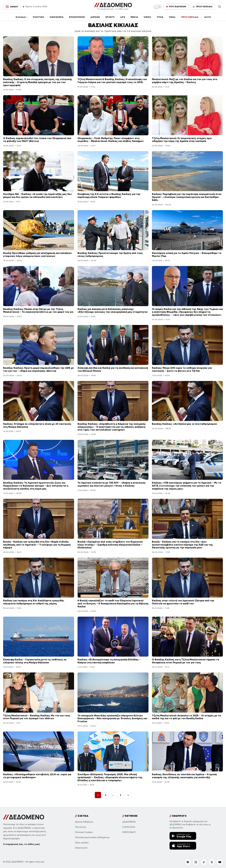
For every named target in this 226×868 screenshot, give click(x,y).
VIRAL (172, 17)
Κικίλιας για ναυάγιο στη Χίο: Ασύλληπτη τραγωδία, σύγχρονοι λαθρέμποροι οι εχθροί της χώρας (34, 602)
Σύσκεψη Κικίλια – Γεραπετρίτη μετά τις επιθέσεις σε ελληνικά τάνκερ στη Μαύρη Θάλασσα (35, 661)
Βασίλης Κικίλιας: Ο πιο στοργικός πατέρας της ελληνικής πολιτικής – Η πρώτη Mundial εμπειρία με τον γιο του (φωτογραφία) (38, 82)
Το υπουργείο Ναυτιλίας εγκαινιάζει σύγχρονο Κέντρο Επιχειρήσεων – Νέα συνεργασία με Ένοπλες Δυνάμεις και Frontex (112, 718)
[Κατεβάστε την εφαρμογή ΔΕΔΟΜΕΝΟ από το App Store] (183, 846)
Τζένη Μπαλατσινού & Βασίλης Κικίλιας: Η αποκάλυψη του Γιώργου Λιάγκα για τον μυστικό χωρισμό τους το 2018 (112, 81)
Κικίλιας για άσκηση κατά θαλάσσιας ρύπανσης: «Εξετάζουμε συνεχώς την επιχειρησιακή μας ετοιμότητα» (113, 311)
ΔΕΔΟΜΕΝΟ (129, 822)
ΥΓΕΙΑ (160, 17)
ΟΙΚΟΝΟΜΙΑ (56, 17)
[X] (212, 862)
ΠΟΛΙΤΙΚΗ (38, 17)
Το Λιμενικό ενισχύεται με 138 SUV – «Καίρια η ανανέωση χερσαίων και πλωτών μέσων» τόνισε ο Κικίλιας (111, 484)
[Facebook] (188, 862)
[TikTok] (204, 862)
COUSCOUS (129, 827)
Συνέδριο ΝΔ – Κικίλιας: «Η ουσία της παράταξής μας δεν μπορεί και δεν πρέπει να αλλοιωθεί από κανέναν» (37, 196)
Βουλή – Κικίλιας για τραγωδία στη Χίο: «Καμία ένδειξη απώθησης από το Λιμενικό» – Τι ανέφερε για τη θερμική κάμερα (37, 545)
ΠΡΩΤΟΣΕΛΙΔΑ (190, 17)
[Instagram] (196, 862)
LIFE (123, 17)
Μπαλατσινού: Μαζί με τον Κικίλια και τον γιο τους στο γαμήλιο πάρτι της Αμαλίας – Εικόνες (185, 81)
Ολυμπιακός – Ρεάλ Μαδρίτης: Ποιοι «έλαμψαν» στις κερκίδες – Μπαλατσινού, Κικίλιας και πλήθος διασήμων (111, 140)
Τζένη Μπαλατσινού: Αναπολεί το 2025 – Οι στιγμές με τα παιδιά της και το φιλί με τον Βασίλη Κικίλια (186, 717)
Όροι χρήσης (82, 843)
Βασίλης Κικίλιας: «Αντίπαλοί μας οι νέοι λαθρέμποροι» (185, 424)
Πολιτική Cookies (84, 832)
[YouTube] (220, 862)
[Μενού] (12, 7)
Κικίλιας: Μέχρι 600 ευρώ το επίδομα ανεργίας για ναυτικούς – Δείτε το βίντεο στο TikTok (182, 369)
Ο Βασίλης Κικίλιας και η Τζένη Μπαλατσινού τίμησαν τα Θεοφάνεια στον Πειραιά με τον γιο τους (186, 661)
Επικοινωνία (81, 848)
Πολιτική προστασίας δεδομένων (92, 837)
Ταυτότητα (81, 827)
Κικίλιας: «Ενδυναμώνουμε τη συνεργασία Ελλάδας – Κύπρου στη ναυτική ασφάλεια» (109, 661)
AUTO (208, 17)
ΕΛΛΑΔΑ (22, 17)
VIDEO (147, 17)
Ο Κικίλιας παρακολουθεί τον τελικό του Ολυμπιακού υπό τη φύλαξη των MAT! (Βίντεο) (37, 140)
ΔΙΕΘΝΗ (95, 17)
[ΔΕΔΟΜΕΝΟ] (113, 7)
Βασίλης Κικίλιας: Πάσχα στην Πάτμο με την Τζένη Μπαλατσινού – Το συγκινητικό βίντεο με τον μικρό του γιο (38, 311)
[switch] (158, 7)
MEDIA (134, 17)
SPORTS (110, 17)
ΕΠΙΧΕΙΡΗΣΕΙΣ (77, 17)
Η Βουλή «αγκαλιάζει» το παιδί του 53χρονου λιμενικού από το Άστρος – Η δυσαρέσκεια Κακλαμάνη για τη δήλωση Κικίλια (113, 603)
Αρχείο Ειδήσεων (84, 822)
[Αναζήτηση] (220, 7)
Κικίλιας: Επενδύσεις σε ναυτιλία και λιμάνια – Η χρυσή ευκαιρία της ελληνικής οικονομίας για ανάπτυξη (184, 776)
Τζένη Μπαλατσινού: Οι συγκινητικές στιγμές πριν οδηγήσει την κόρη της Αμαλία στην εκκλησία (182, 140)
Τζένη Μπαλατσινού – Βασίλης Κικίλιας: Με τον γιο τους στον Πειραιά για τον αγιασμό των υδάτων (37, 717)
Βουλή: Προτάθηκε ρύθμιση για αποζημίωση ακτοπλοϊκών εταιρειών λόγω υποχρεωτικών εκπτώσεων (37, 255)
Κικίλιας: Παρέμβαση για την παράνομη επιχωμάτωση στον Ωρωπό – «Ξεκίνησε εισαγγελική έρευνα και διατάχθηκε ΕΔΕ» (187, 197)
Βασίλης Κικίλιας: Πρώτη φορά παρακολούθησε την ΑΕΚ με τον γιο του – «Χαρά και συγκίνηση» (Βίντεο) (38, 369)
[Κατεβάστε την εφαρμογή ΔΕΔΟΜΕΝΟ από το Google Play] (183, 836)
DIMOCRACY (129, 832)
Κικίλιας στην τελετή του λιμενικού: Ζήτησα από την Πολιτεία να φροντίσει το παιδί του (183, 602)
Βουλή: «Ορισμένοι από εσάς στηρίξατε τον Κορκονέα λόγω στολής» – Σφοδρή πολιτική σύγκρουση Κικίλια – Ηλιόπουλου (110, 545)
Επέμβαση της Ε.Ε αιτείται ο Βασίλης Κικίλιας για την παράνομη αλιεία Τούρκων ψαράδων (109, 196)
